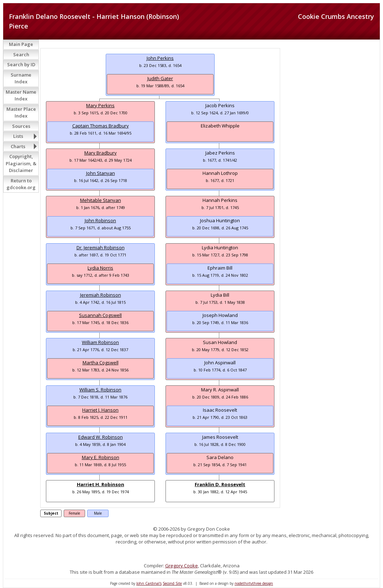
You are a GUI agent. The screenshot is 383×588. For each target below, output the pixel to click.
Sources (21, 126)
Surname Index (21, 78)
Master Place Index (21, 113)
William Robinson (100, 342)
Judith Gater (160, 78)
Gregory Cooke (182, 566)
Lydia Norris (100, 268)
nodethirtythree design (254, 583)
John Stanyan (101, 173)
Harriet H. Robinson (101, 484)
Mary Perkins (100, 105)
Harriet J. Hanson (100, 410)
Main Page (21, 44)
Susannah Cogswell (100, 315)
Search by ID (21, 64)
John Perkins (160, 58)
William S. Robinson (100, 390)
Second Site (172, 583)
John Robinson (100, 220)
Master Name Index (21, 95)
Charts (18, 146)
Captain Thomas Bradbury (101, 126)
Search (21, 54)
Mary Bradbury (101, 153)
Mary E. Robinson (101, 457)
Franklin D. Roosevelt (220, 484)
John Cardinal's (149, 583)
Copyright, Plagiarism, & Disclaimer (21, 163)
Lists (18, 136)
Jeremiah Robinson (101, 295)
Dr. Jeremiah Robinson (101, 248)
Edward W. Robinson (101, 437)
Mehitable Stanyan (101, 200)
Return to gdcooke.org (21, 184)
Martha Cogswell (101, 363)
